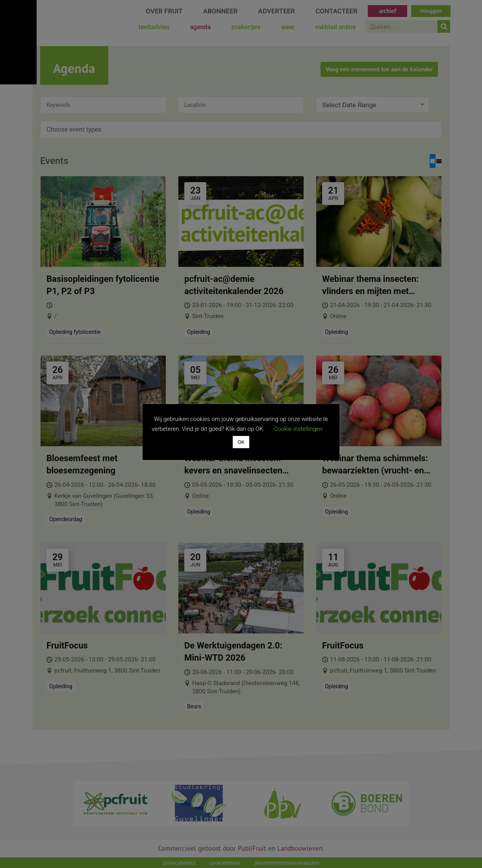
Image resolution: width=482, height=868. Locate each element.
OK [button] (241, 442)
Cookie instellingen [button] (298, 429)
